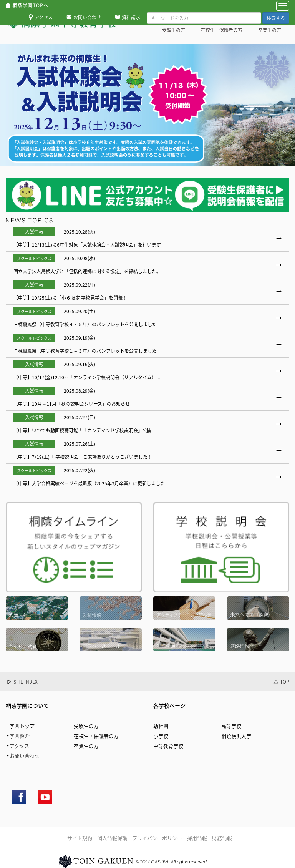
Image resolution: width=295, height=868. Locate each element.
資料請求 (131, 17)
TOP (285, 682)
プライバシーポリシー (157, 838)
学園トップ (22, 726)
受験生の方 (174, 30)
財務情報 (222, 838)
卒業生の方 (270, 30)
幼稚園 (161, 726)
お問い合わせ (87, 17)
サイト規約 (80, 838)
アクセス (44, 17)
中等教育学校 (168, 746)
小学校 (161, 736)
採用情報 (197, 838)
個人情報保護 (112, 838)
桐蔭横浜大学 (236, 736)
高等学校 (231, 726)
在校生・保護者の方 (222, 30)
